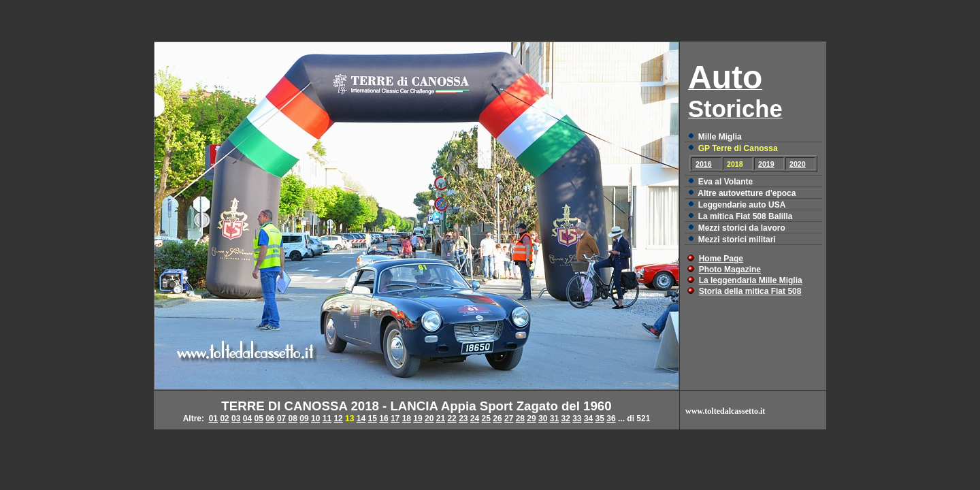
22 (452, 419)
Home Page (721, 259)
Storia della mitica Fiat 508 (750, 291)
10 (315, 419)
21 (441, 419)
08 (293, 419)
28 (520, 419)
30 (543, 419)
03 (236, 419)
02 (224, 419)
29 (531, 419)
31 (554, 419)
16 (383, 419)
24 (475, 419)
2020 (798, 164)
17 (395, 419)
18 (407, 419)
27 (509, 419)
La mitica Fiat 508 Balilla (746, 216)
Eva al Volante (725, 182)
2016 (704, 164)
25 (486, 419)
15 (373, 419)
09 (304, 419)
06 (270, 419)
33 (577, 419)
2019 (766, 164)
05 (258, 419)
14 (361, 419)
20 (429, 419)
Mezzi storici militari (737, 240)
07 (281, 419)
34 (588, 419)
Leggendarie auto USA (742, 205)
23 (463, 419)
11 (327, 419)
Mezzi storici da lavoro (742, 228)
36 (611, 419)
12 (338, 419)
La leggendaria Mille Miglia (751, 280)
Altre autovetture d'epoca (747, 193)
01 (213, 419)
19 (418, 419)
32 (565, 419)
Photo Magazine (730, 269)
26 (497, 419)
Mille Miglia (720, 137)
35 (600, 419)
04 (247, 419)
